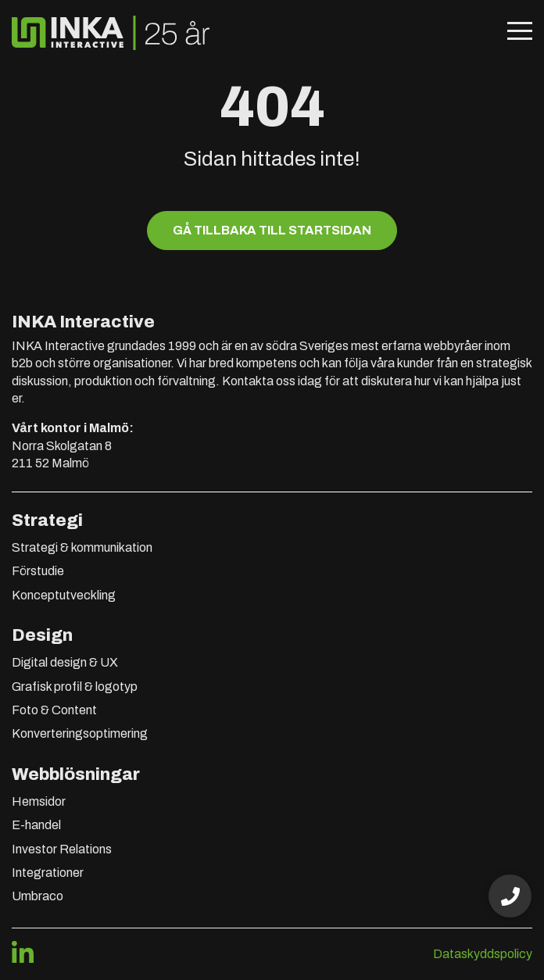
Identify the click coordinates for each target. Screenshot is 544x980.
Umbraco (38, 896)
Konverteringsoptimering (80, 733)
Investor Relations (62, 849)
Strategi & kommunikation (82, 547)
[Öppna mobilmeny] (520, 33)
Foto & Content (54, 710)
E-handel (36, 825)
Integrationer (48, 873)
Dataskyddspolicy (483, 954)
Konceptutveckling (64, 595)
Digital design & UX (65, 662)
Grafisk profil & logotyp (75, 687)
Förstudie (38, 571)
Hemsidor (39, 801)
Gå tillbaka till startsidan (272, 230)
